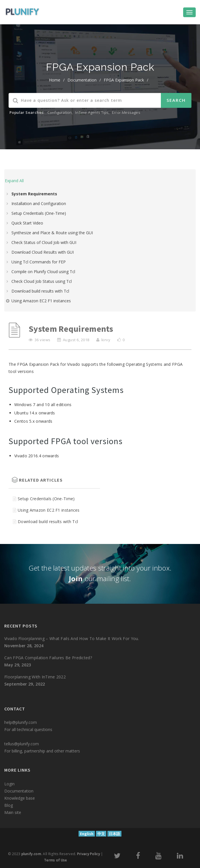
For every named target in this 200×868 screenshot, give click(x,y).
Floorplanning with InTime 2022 (35, 677)
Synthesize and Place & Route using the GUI (52, 233)
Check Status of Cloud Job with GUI (44, 242)
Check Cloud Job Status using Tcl (42, 281)
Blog (9, 805)
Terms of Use (56, 860)
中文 (101, 834)
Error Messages (126, 112)
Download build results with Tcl (40, 291)
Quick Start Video (27, 223)
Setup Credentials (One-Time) (39, 213)
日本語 (114, 834)
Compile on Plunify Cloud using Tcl (43, 272)
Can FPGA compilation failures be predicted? (48, 658)
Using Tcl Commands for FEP (39, 262)
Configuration (60, 112)
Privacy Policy (89, 854)
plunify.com (31, 854)
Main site (13, 812)
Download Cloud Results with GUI (43, 252)
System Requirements (34, 194)
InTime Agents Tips (92, 112)
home (55, 80)
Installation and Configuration (39, 203)
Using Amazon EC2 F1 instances (41, 301)
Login (9, 784)
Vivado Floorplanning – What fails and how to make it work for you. (72, 638)
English (87, 834)
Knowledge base (20, 798)
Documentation (82, 80)
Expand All (14, 181)
